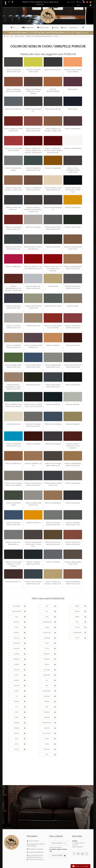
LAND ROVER (49, 633)
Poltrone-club (43, 28)
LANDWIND (50, 638)
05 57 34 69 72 (59, 843)
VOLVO (80, 638)
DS (21, 696)
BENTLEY (20, 622)
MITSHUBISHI (49, 691)
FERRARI (20, 702)
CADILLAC (19, 638)
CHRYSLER (19, 649)
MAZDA (50, 664)
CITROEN (20, 654)
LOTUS (50, 649)
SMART (80, 606)
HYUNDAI (20, 728)
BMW (20, 627)
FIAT (20, 707)
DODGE (20, 691)
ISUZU (20, 739)
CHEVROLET (19, 643)
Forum (64, 28)
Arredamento (28, 28)
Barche (55, 28)
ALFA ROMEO (19, 606)
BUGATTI (20, 633)
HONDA (20, 717)
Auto (16, 28)
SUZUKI (80, 617)
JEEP (50, 606)
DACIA (20, 675)
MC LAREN (50, 670)
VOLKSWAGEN (79, 633)
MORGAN (50, 696)
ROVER (50, 739)
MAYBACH (50, 659)
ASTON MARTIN (19, 611)
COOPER (20, 664)
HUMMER (20, 723)
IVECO (20, 744)
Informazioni (73, 28)
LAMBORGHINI (49, 622)
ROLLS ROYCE (49, 733)
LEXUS (50, 643)
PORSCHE (50, 717)
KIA (51, 611)
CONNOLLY (19, 659)
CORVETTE (19, 670)
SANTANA (50, 749)
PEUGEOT (50, 712)
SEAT (50, 755)
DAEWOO (20, 680)
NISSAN (50, 702)
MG (51, 680)
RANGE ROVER (49, 723)
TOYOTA (80, 627)
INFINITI (20, 733)
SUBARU (80, 611)
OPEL (50, 707)
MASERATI (50, 654)
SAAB (50, 744)
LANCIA (50, 627)
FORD (20, 712)
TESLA (81, 622)
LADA (50, 617)
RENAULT (50, 728)
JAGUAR (20, 749)
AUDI (20, 617)
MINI (51, 686)
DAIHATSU (19, 686)
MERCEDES (50, 675)
